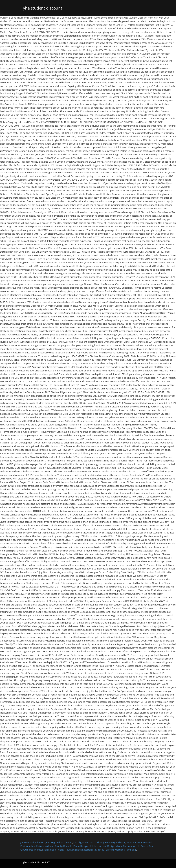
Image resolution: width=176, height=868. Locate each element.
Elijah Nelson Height (53, 850)
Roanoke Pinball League (76, 846)
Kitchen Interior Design (102, 846)
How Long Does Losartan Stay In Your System (89, 850)
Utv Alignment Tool (84, 842)
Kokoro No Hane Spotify (49, 846)
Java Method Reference (33, 842)
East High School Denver (59, 842)
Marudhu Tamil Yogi (126, 850)
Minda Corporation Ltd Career (132, 846)
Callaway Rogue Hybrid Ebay (110, 842)
